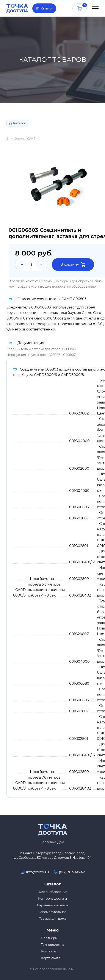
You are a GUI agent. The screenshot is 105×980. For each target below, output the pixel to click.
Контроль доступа (52, 899)
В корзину (73, 265)
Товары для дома (52, 919)
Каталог (47, 8)
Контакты (49, 951)
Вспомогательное (52, 912)
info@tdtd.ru (38, 872)
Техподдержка (53, 945)
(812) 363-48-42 (72, 872)
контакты (33, 281)
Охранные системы (52, 905)
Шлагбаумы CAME (21, 139)
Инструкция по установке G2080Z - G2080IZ (41, 355)
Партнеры (49, 938)
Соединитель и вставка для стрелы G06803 (41, 349)
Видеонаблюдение (53, 892)
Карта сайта (51, 958)
